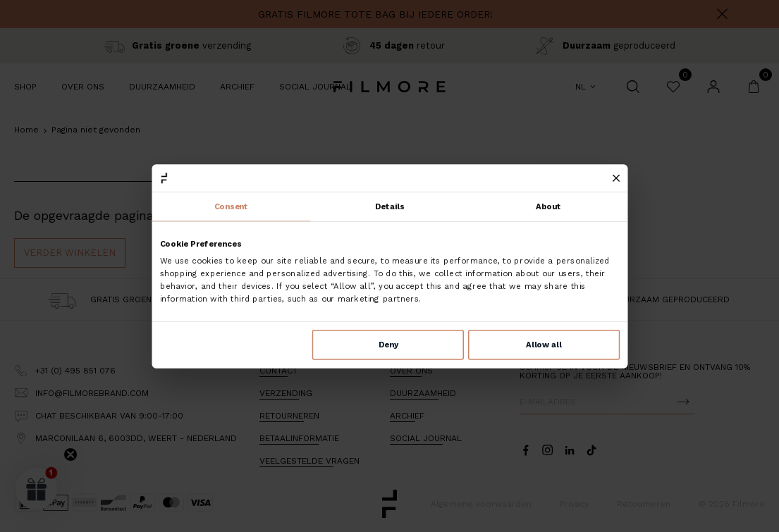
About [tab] (548, 206)
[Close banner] (616, 178)
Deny (388, 345)
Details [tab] (390, 206)
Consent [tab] (231, 206)
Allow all (544, 345)
